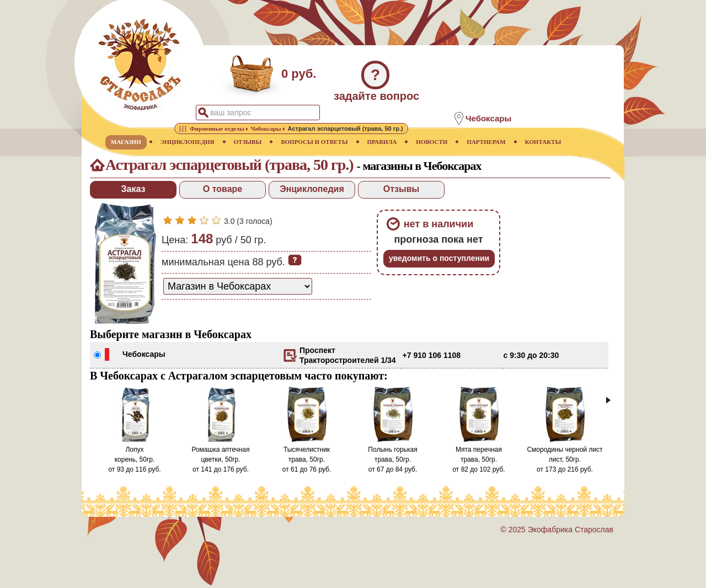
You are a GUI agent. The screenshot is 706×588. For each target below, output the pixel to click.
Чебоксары (144, 354)
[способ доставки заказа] (238, 286)
